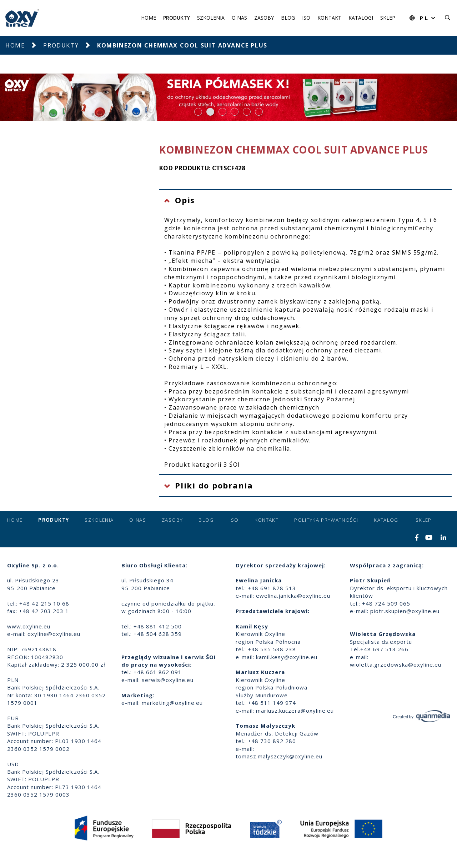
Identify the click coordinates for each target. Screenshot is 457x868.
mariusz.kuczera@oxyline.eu (295, 711)
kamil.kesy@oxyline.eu (287, 657)
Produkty (177, 18)
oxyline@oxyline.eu (54, 634)
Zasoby (264, 18)
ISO (306, 18)
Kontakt (329, 18)
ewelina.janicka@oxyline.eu (293, 596)
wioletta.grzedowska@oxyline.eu (396, 664)
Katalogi (361, 18)
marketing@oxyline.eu (172, 703)
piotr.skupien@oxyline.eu (405, 611)
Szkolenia (211, 18)
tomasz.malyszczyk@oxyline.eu (279, 756)
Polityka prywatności (326, 520)
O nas (239, 18)
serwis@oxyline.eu (168, 680)
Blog (288, 18)
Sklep (388, 18)
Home (149, 18)
